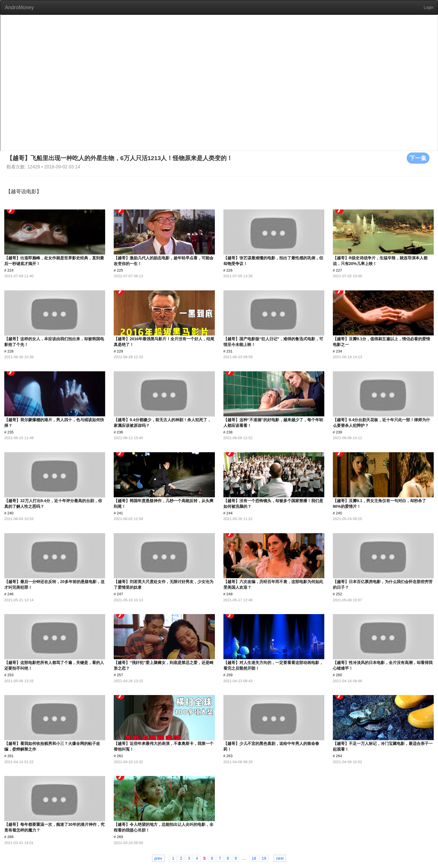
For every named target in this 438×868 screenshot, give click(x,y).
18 (254, 858)
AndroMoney (19, 7)
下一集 (418, 158)
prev (158, 858)
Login (429, 7)
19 (264, 858)
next (280, 858)
